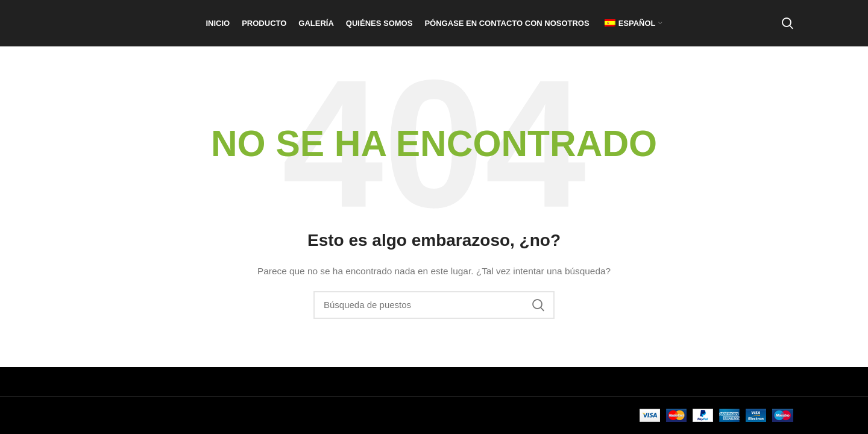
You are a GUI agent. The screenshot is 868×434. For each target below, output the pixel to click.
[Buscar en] (788, 32)
